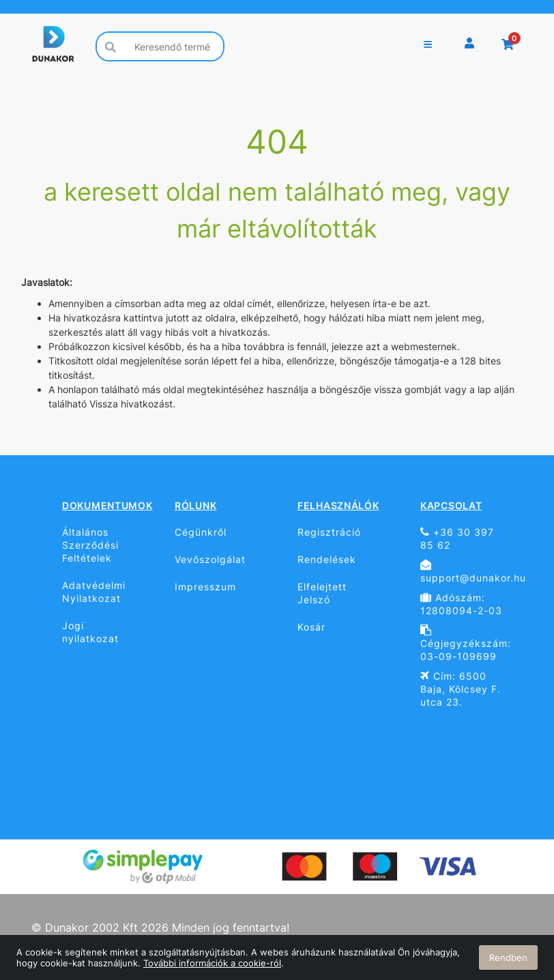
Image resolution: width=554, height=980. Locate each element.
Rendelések (327, 559)
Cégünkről (201, 532)
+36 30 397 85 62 (457, 538)
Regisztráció (329, 532)
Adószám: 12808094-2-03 (461, 604)
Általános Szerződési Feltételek (90, 545)
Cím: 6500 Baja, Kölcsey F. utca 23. (461, 689)
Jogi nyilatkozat (90, 632)
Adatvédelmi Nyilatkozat (94, 592)
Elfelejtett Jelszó (322, 593)
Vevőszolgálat (210, 559)
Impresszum (205, 587)
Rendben (508, 957)
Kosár (311, 627)
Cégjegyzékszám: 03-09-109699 (466, 643)
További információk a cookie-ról (212, 963)
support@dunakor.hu (466, 571)
